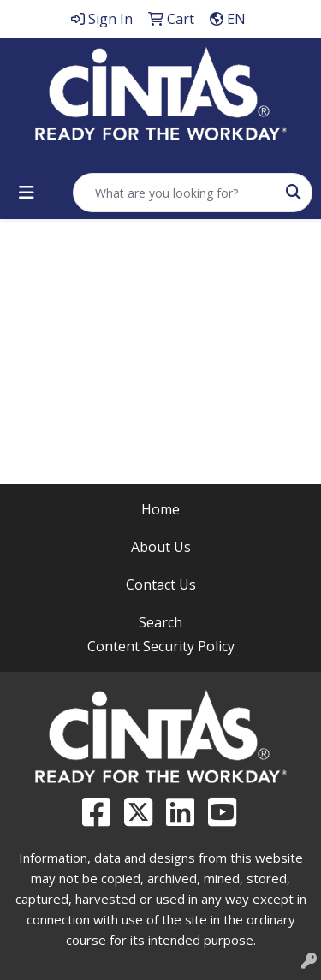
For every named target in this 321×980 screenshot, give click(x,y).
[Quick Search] (175, 193)
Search (160, 622)
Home (160, 509)
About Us (161, 547)
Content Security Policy (161, 646)
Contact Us (161, 585)
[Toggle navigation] (27, 193)
